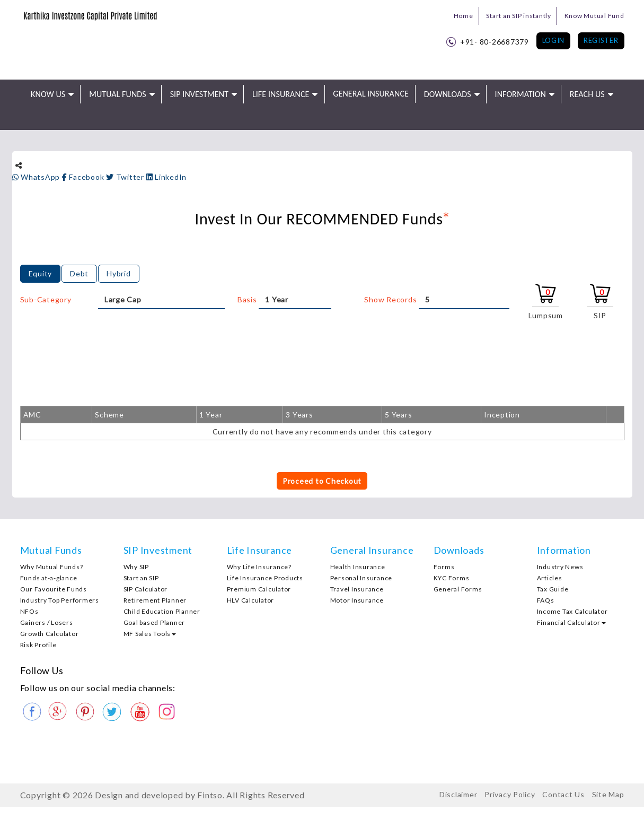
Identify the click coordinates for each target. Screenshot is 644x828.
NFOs (29, 611)
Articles (550, 578)
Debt (79, 273)
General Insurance (371, 94)
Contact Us (563, 794)
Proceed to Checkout (322, 481)
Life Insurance (281, 94)
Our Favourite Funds (54, 589)
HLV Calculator (251, 600)
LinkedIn (167, 177)
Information (521, 94)
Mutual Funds (118, 94)
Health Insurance (358, 567)
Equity (41, 273)
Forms (444, 567)
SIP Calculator (146, 589)
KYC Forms (452, 578)
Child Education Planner (162, 611)
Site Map (608, 794)
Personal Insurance (361, 578)
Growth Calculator (50, 634)
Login (554, 40)
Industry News (560, 567)
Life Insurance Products (265, 578)
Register (601, 40)
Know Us (48, 94)
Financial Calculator (571, 622)
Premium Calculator (259, 589)
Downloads (448, 94)
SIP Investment (199, 94)
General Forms (458, 589)
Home (464, 16)
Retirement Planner (155, 600)
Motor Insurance (357, 600)
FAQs (546, 600)
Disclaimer (458, 794)
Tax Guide (553, 589)
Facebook (84, 177)
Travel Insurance (357, 589)
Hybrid (119, 273)
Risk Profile (38, 645)
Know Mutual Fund (594, 16)
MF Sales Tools (150, 634)
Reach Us (587, 94)
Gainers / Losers (47, 622)
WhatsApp (37, 177)
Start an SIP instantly (519, 16)
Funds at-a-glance (49, 578)
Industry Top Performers (60, 600)
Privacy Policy (510, 794)
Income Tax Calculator (572, 611)
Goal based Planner (155, 622)
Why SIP (136, 567)
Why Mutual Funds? (52, 567)
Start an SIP (141, 578)
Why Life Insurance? (259, 567)
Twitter (126, 177)
